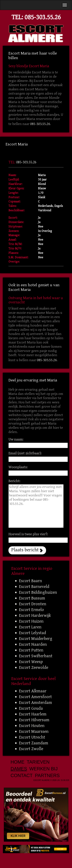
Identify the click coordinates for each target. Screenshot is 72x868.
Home (17, 762)
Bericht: (14, 481)
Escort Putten (31, 650)
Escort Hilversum (34, 720)
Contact (22, 775)
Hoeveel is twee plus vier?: (28, 534)
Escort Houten (32, 726)
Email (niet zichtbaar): (25, 453)
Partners (47, 775)
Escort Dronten (33, 604)
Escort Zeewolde (34, 667)
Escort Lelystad (33, 633)
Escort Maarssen (34, 731)
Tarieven (38, 762)
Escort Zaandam (34, 743)
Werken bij (43, 769)
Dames (19, 769)
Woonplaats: (18, 467)
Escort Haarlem (33, 714)
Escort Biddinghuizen (38, 592)
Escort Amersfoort (35, 697)
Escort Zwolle (31, 749)
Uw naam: (16, 439)
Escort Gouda (31, 708)
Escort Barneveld (34, 587)
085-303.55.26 (43, 17)
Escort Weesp (31, 662)
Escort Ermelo (31, 610)
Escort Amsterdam (36, 703)
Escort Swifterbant (36, 656)
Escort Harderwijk (35, 615)
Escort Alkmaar (33, 691)
